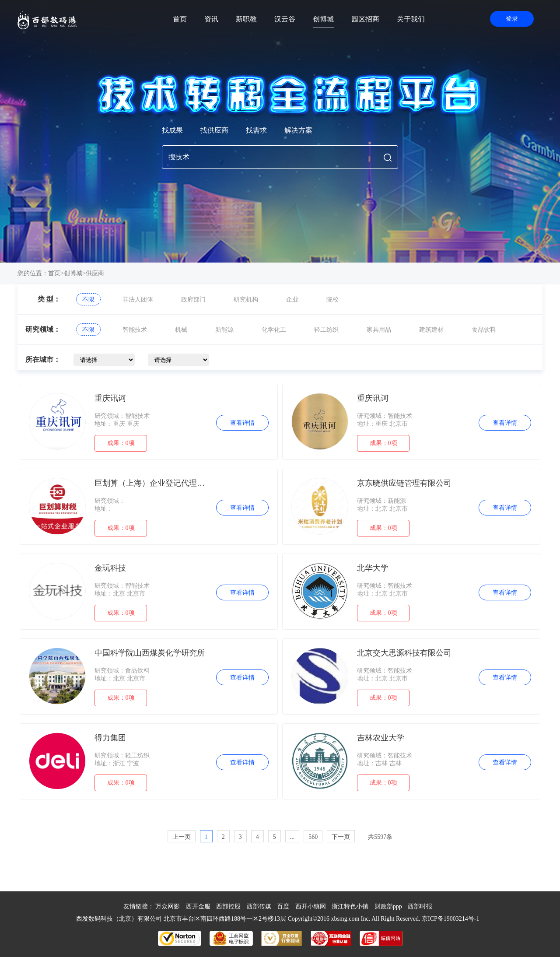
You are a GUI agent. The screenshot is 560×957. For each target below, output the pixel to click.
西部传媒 (259, 906)
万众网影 (168, 906)
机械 (181, 330)
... (292, 837)
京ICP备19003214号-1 (450, 919)
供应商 (95, 273)
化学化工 (274, 330)
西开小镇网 (311, 906)
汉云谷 (285, 19)
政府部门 (193, 300)
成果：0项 (121, 443)
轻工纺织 (326, 330)
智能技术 (135, 330)
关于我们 (411, 19)
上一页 (182, 837)
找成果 (172, 130)
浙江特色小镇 (350, 906)
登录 (512, 19)
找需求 (256, 130)
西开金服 (198, 906)
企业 (292, 300)
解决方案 (298, 130)
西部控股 (228, 906)
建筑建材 (431, 330)
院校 (332, 300)
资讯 (211, 19)
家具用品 (379, 330)
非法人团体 (138, 300)
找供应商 (214, 130)
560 (313, 837)
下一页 (341, 837)
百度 (283, 906)
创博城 (323, 19)
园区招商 (365, 19)
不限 (88, 300)
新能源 (224, 330)
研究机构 (246, 300)
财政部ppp (388, 906)
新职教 (246, 19)
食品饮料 (484, 330)
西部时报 (420, 906)
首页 (180, 19)
